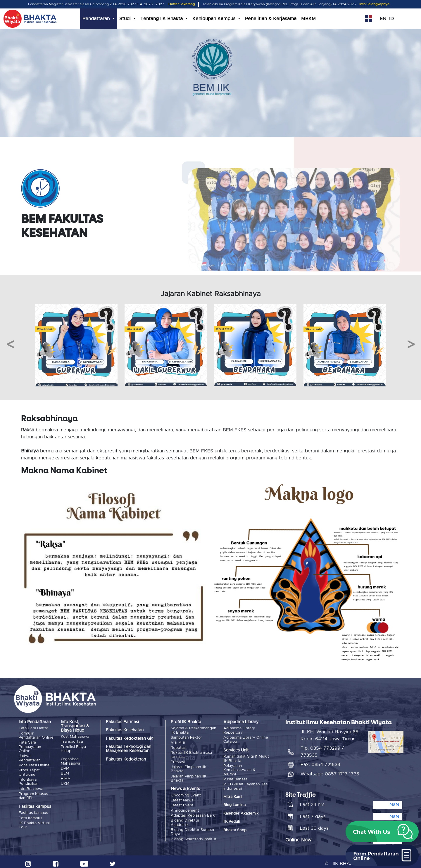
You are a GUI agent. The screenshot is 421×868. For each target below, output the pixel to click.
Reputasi (178, 747)
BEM (65, 773)
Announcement (185, 808)
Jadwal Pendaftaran (30, 757)
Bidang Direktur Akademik (185, 819)
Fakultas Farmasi (122, 722)
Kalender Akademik (241, 812)
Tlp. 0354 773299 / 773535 (322, 748)
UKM (65, 782)
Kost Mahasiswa (75, 737)
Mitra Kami (233, 796)
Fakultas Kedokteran (126, 759)
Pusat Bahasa (235, 778)
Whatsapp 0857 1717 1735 (330, 770)
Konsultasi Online (34, 764)
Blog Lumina (234, 804)
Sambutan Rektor (186, 737)
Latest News (182, 798)
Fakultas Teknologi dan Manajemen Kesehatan (128, 749)
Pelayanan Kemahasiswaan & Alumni (239, 770)
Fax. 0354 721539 (320, 761)
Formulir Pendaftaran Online (36, 735)
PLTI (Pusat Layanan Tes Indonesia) (245, 785)
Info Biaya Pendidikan (29, 780)
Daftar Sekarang (182, 4)
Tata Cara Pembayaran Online (30, 746)
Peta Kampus (30, 816)
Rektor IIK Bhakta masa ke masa (191, 754)
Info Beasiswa (31, 787)
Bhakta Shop (235, 829)
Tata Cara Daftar (33, 728)
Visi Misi (178, 742)
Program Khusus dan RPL (33, 794)
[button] (382, 832)
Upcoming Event (186, 793)
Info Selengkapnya (374, 4)
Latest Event (182, 803)
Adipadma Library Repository (239, 730)
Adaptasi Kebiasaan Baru (193, 813)
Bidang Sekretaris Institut (194, 835)
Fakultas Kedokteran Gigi (130, 739)
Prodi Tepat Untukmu (29, 771)
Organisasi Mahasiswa (70, 761)
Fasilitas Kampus (33, 811)
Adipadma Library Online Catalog (246, 739)
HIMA (66, 777)
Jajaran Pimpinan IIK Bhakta (189, 767)
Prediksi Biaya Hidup (73, 748)
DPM (65, 768)
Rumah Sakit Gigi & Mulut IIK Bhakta (246, 758)
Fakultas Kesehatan (125, 730)
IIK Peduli (232, 821)
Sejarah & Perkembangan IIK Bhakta (194, 730)
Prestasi (178, 761)
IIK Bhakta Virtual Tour (34, 823)
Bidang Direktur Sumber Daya (193, 828)
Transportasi (72, 741)
